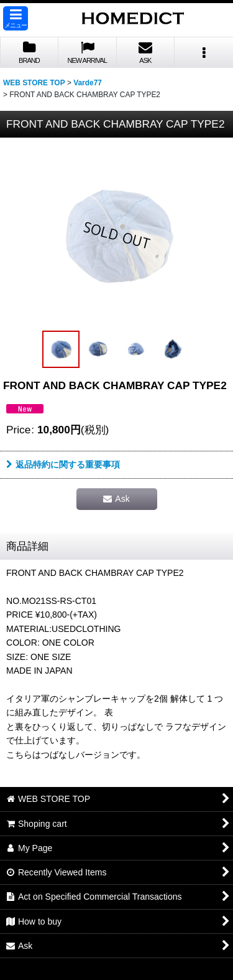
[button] (16, 18)
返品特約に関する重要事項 (63, 464)
